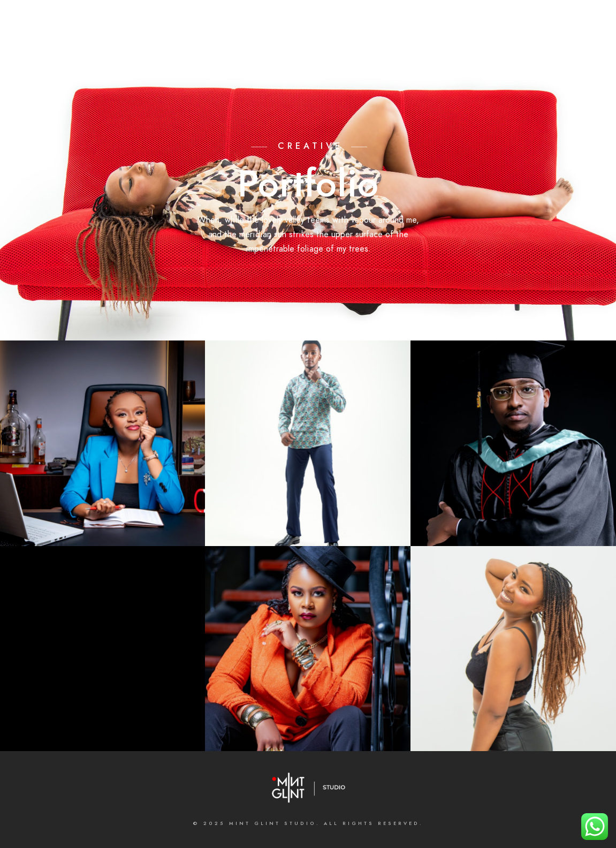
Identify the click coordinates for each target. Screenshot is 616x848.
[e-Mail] (320, 22)
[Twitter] (244, 22)
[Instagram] (282, 22)
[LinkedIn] (263, 22)
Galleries (317, 44)
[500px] (301, 22)
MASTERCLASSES (438, 44)
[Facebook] (225, 22)
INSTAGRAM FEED (549, 44)
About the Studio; (184, 44)
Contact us (372, 44)
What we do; (259, 44)
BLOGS (493, 44)
